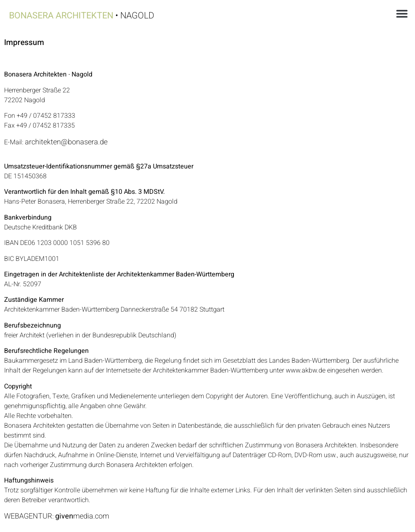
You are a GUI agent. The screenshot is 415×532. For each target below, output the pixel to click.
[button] (402, 13)
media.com (82, 516)
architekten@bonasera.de (66, 142)
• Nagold (82, 16)
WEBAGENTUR (28, 516)
